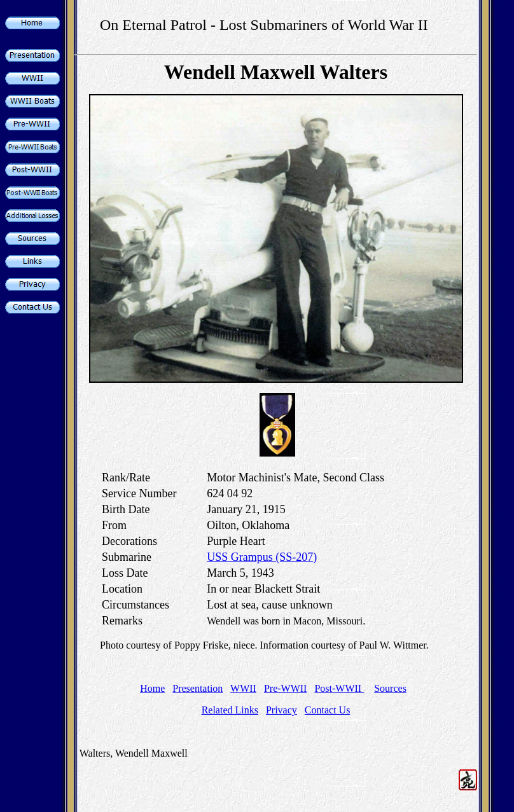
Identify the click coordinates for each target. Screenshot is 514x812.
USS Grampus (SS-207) (262, 557)
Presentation (198, 688)
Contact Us (328, 710)
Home (152, 688)
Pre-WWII (286, 688)
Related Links (230, 710)
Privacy (281, 710)
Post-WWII (339, 688)
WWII (243, 688)
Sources (390, 688)
